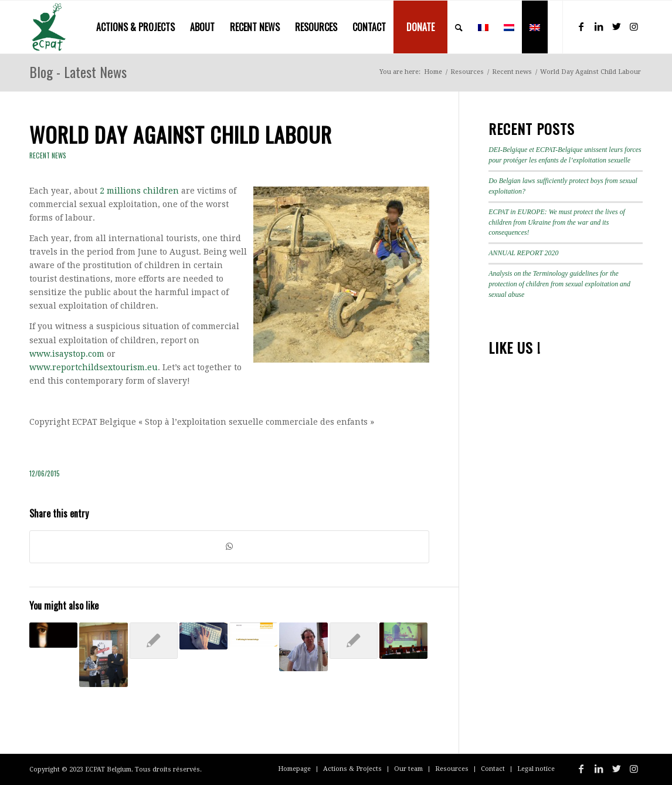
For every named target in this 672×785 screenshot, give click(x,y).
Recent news (48, 155)
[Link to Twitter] (616, 26)
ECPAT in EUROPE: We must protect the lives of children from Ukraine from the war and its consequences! (557, 222)
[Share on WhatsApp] (229, 547)
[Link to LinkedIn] (599, 26)
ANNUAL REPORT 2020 (523, 253)
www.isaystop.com (67, 354)
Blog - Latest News (78, 72)
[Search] (459, 27)
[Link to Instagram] (634, 26)
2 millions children (139, 191)
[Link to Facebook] (581, 26)
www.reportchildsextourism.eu (94, 367)
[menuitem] (135, 27)
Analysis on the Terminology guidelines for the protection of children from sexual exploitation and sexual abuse (559, 284)
